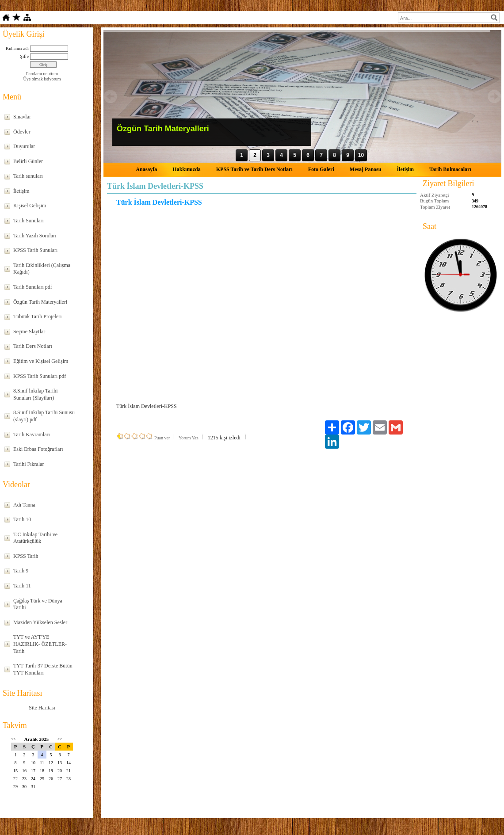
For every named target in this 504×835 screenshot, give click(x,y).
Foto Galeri (321, 169)
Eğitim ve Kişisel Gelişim (41, 361)
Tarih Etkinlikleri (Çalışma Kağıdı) (42, 269)
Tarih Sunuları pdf (33, 287)
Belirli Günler (28, 161)
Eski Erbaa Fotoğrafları (38, 449)
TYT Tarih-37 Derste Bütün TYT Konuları (43, 669)
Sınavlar (22, 117)
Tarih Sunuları (29, 221)
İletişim (21, 191)
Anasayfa (146, 169)
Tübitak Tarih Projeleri (38, 316)
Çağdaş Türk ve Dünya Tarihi (38, 604)
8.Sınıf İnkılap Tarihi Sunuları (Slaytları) (36, 394)
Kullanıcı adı (17, 48)
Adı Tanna (24, 505)
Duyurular (24, 146)
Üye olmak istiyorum (42, 79)
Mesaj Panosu (366, 169)
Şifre (25, 56)
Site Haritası (42, 708)
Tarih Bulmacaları (450, 169)
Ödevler (22, 132)
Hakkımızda (186, 169)
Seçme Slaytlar (29, 332)
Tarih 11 (22, 586)
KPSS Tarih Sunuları (35, 250)
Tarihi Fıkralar (29, 464)
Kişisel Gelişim (30, 206)
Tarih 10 (22, 519)
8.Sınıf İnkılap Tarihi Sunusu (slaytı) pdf (44, 416)
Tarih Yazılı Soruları (35, 236)
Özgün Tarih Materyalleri (40, 302)
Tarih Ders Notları (33, 346)
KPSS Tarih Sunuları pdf (40, 376)
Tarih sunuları (28, 176)
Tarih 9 (21, 571)
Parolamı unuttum (42, 74)
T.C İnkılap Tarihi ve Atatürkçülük (35, 538)
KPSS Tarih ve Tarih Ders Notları (254, 169)
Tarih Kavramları (32, 435)
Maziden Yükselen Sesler (40, 622)
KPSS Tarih (26, 556)
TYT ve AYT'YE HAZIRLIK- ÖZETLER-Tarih (40, 644)
